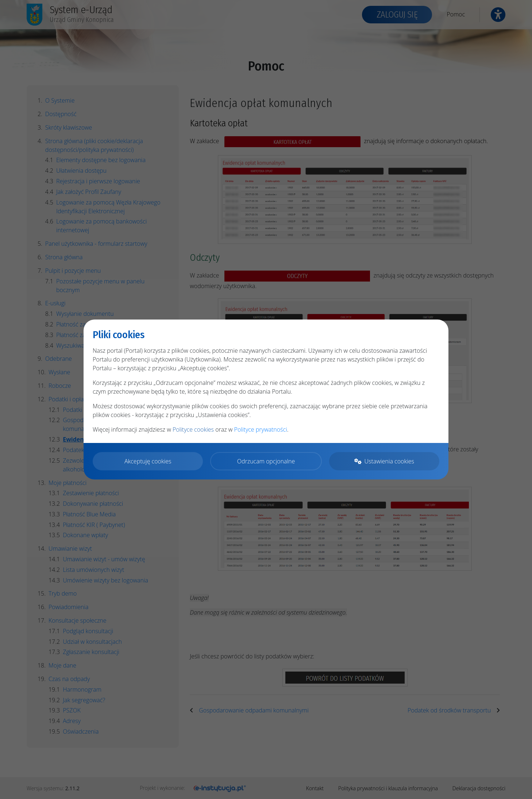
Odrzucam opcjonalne (266, 461)
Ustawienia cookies (384, 461)
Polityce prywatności (261, 429)
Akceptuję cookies (148, 461)
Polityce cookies (193, 429)
